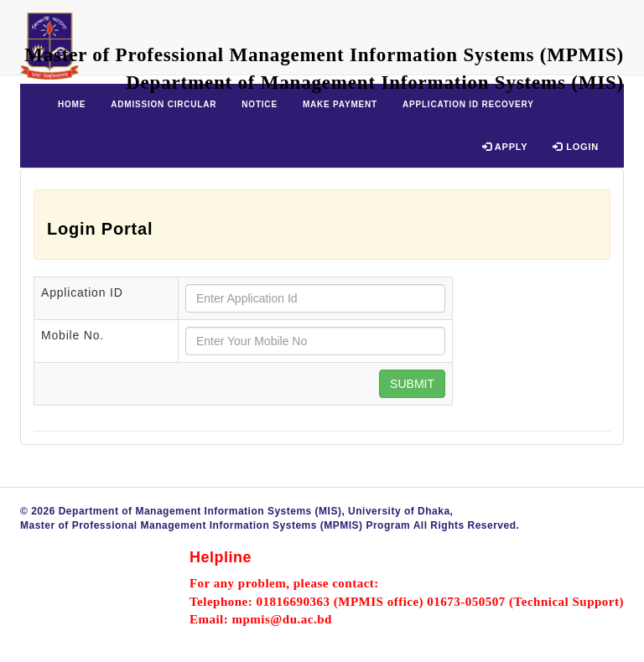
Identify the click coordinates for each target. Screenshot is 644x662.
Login (576, 147)
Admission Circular (164, 104)
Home (72, 104)
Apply (505, 147)
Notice (260, 104)
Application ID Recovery (468, 104)
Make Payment (340, 104)
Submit (412, 384)
